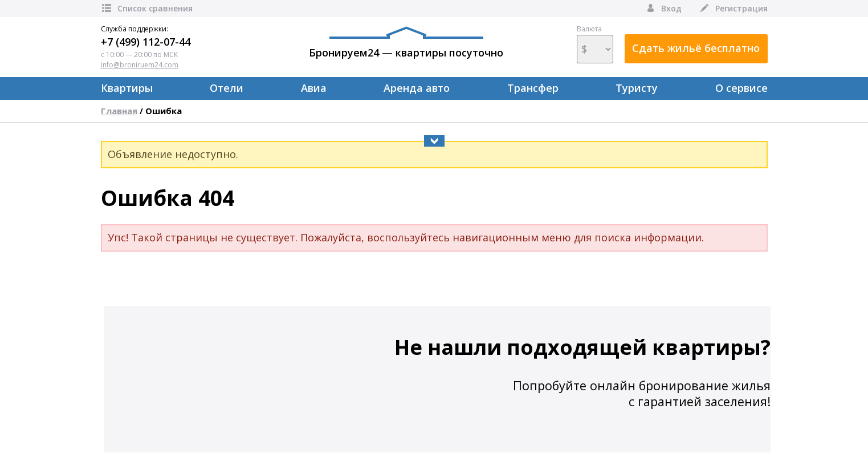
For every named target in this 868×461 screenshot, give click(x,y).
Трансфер (533, 88)
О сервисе (741, 88)
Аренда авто (417, 88)
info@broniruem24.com (140, 65)
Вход (663, 8)
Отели (227, 88)
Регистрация (733, 8)
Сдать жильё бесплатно (696, 48)
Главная (119, 111)
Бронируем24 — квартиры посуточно (406, 43)
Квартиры (127, 88)
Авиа (314, 88)
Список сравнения (147, 8)
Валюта (595, 44)
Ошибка (164, 111)
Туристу (637, 88)
